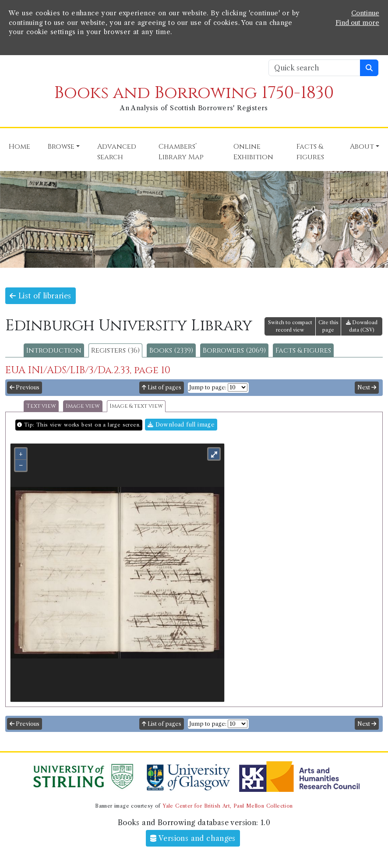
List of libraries (41, 296)
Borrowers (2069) (234, 350)
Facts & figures (303, 350)
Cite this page (328, 326)
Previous (25, 387)
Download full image (181, 425)
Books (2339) (171, 350)
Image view (83, 406)
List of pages (162, 387)
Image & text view (136, 406)
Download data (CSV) (362, 326)
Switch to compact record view (290, 326)
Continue (365, 13)
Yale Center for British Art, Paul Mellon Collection (228, 806)
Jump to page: (208, 387)
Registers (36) (115, 350)
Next (367, 387)
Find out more (357, 23)
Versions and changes (193, 838)
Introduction (54, 350)
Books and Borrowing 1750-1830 (194, 93)
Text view (41, 406)
